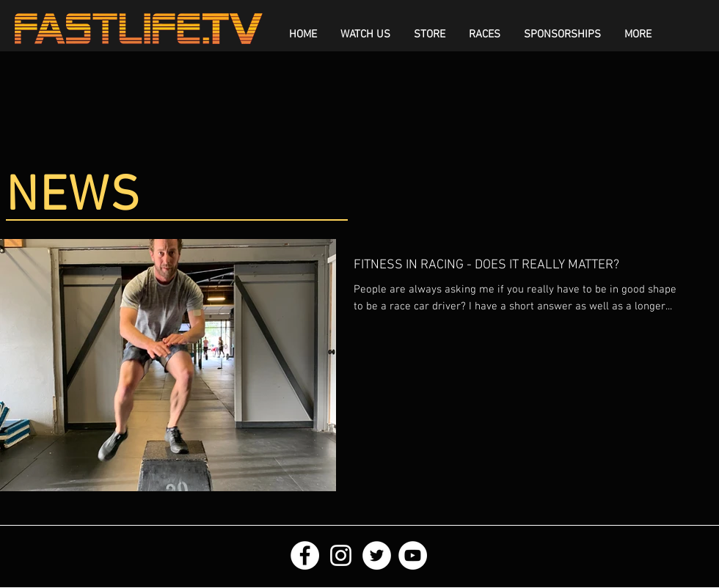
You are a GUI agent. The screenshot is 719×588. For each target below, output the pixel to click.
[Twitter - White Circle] (377, 555)
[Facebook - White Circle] (305, 555)
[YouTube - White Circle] (413, 555)
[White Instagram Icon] (341, 555)
